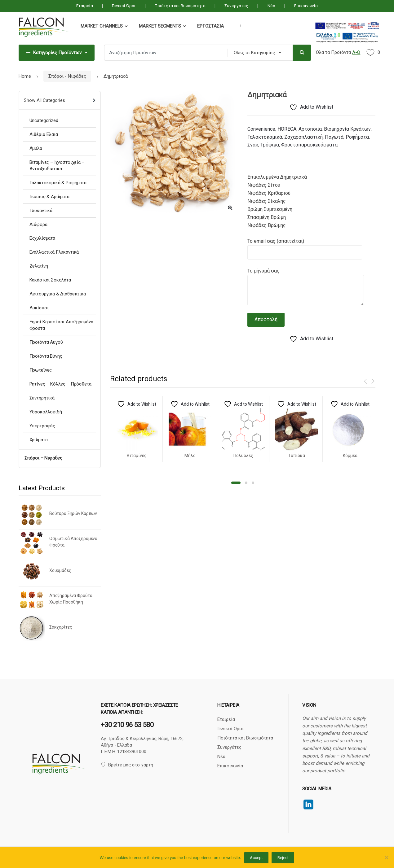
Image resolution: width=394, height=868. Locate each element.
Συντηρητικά (42, 398)
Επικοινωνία (306, 6)
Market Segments (160, 26)
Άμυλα (36, 148)
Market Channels (102, 26)
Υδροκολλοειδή (46, 412)
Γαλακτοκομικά (265, 137)
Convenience (261, 129)
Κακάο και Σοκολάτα (50, 280)
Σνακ (253, 145)
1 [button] (236, 483)
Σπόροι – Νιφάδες (44, 458)
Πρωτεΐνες (41, 370)
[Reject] (386, 857)
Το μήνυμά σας (306, 275)
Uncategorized (44, 120)
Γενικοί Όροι (124, 6)
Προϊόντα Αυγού (46, 342)
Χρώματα (39, 440)
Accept (256, 858)
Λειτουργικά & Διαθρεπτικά (58, 294)
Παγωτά (334, 137)
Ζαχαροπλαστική (303, 137)
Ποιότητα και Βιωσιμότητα (180, 6)
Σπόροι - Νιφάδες (67, 76)
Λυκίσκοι (39, 308)
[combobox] (164, 53)
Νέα (271, 6)
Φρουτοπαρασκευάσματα (309, 145)
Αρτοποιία (310, 129)
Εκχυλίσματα (42, 238)
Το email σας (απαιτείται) (305, 247)
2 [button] (246, 483)
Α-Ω (356, 52)
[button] (230, 207)
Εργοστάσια (210, 26)
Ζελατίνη (39, 266)
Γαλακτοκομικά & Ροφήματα (58, 183)
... (239, 25)
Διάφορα (38, 225)
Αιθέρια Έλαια (44, 134)
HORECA (287, 129)
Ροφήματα (357, 137)
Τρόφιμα (270, 145)
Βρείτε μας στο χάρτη (127, 765)
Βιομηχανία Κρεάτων (347, 129)
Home (25, 76)
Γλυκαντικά (41, 211)
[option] (174, 153)
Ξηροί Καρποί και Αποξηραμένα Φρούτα (61, 325)
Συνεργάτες (236, 6)
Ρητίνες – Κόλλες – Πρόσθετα (60, 384)
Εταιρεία (85, 6)
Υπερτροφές (42, 426)
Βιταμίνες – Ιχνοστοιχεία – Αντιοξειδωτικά (57, 166)
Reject (283, 858)
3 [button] (253, 483)
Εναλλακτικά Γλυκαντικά (54, 252)
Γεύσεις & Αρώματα (49, 197)
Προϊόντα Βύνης (46, 356)
